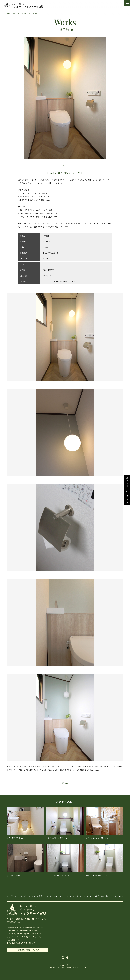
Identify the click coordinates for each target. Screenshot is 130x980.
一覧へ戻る (65, 783)
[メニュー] (127, 3)
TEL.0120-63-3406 (14, 922)
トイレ (20, 13)
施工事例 (13, 13)
